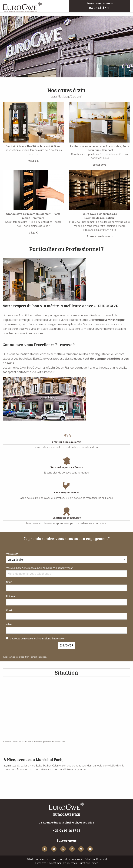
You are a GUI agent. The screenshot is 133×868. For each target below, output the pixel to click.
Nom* (66, 586)
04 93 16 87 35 (100, 8)
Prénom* (66, 600)
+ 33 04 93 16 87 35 (66, 830)
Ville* (66, 628)
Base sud (102, 859)
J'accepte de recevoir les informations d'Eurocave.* (36, 639)
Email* (66, 614)
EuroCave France (89, 863)
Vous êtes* (12, 554)
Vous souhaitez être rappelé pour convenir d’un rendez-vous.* (66, 572)
